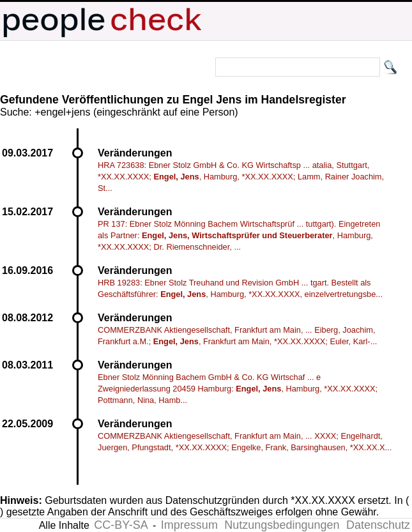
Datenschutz (378, 525)
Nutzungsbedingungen (282, 525)
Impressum (189, 525)
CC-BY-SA (121, 525)
